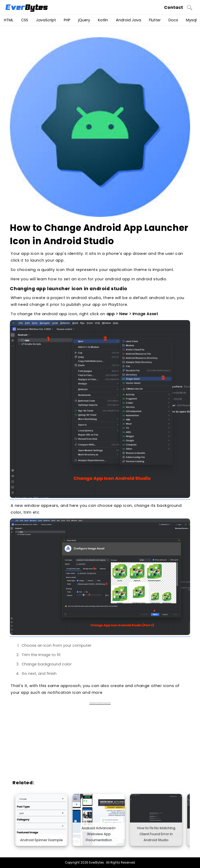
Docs (173, 20)
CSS (25, 20)
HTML (9, 20)
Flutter (155, 20)
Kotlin (103, 20)
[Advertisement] (102, 741)
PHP (67, 20)
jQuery (84, 20)
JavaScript (46, 20)
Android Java (129, 20)
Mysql (191, 20)
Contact (174, 7)
